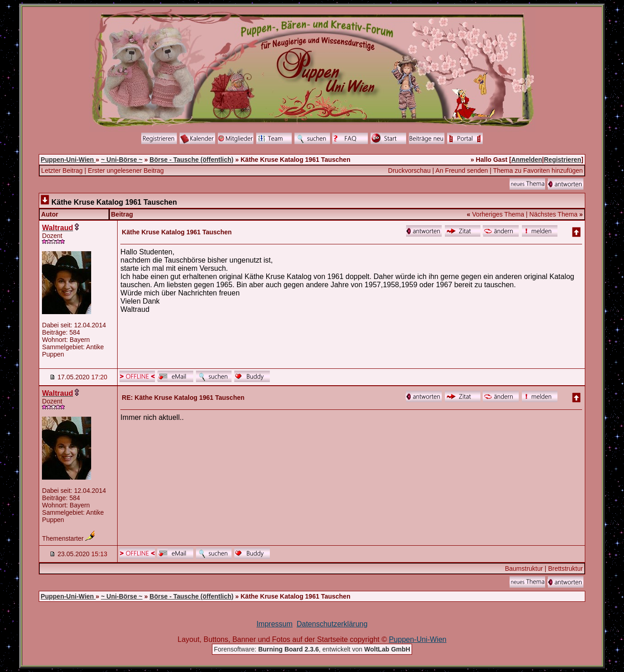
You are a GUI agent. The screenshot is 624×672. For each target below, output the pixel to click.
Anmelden (527, 160)
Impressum (275, 624)
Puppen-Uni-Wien (68, 160)
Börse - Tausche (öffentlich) (191, 160)
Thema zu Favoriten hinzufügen (538, 171)
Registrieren (562, 160)
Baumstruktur (524, 569)
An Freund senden (462, 171)
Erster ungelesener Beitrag (126, 171)
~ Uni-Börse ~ (121, 160)
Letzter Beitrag (62, 171)
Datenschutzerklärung (332, 624)
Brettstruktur (565, 569)
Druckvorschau (409, 171)
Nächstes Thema (553, 214)
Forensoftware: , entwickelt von (312, 649)
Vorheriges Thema (498, 214)
